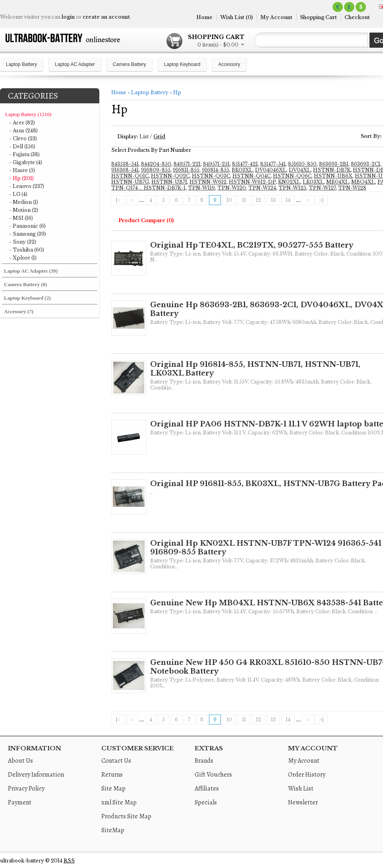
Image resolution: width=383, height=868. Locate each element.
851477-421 (245, 164)
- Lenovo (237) (27, 186)
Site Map (113, 789)
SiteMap (113, 830)
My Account (276, 17)
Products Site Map (126, 816)
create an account (106, 17)
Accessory (229, 64)
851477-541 (273, 164)
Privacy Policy (26, 789)
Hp (177, 92)
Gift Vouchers (213, 775)
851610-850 (302, 164)
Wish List (301, 789)
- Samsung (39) (28, 234)
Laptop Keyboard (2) (27, 298)
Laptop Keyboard (182, 64)
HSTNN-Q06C (292, 176)
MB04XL (338, 182)
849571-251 (216, 164)
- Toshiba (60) (27, 250)
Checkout (357, 17)
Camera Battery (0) (25, 284)
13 (273, 200)
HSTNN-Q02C (170, 176)
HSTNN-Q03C (211, 176)
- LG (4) (18, 194)
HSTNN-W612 (208, 182)
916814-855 (216, 170)
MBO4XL (363, 182)
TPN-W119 (201, 188)
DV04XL (300, 170)
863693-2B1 (334, 164)
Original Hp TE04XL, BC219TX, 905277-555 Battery (252, 245)
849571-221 (187, 164)
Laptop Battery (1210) (28, 114)
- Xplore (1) (23, 258)
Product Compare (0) (146, 220)
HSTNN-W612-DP (252, 182)
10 (229, 200)
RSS (69, 861)
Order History (307, 775)
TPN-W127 (322, 188)
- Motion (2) (24, 210)
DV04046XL (271, 170)
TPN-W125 (292, 188)
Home (204, 17)
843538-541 (125, 164)
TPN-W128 (352, 188)
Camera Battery (130, 64)
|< (118, 200)
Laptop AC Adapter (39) (31, 271)
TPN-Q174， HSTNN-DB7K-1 (148, 188)
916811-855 (186, 170)
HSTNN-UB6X (333, 176)
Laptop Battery (21, 64)
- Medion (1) (24, 202)
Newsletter (303, 802)
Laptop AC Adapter (75, 64)
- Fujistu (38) (24, 154)
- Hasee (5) (22, 170)
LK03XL (313, 182)
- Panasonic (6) (27, 226)
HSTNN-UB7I (169, 182)
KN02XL (289, 182)
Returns (112, 775)
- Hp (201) (21, 178)
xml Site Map (119, 802)
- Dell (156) (22, 146)
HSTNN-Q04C (251, 176)
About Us (20, 761)
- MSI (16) (21, 218)
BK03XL (242, 170)
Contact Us (116, 761)
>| (321, 200)
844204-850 (156, 164)
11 (244, 200)
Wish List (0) (236, 17)
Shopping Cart (318, 17)
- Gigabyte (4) (26, 162)
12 (258, 200)
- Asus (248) (23, 131)
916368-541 (125, 170)
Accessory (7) (19, 311)
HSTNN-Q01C (130, 176)
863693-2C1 (366, 164)
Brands (204, 761)
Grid (159, 137)
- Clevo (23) (23, 139)
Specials (206, 802)
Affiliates (207, 789)
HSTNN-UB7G (130, 182)
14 (288, 200)
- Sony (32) (23, 242)
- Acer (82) (22, 123)
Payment (20, 802)
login (68, 17)
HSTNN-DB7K (332, 170)
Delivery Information (36, 775)
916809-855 (156, 170)
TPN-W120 (232, 188)
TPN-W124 (262, 188)
